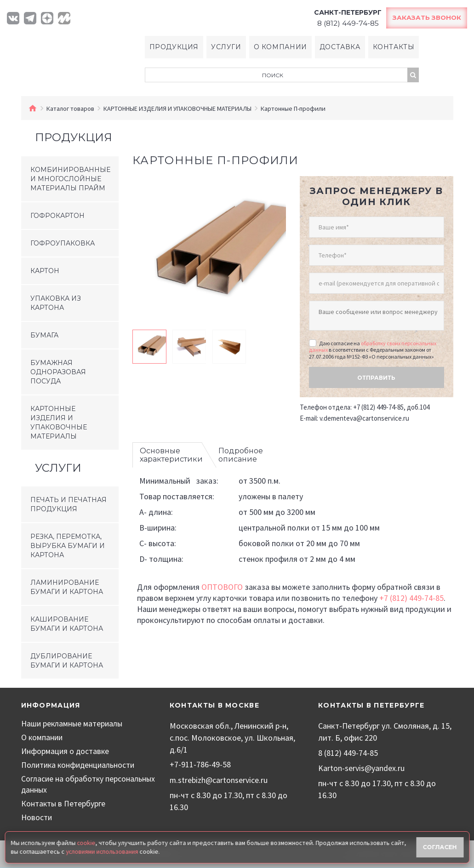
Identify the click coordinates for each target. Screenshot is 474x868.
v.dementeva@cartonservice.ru (364, 416)
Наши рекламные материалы (73, 724)
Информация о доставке (66, 751)
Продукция (173, 47)
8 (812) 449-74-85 (348, 753)
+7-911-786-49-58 (200, 765)
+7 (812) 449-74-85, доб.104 (391, 405)
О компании (280, 47)
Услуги (226, 47)
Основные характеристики (171, 453)
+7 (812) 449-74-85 (411, 596)
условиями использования (104, 851)
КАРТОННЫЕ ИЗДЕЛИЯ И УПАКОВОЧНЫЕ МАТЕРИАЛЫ (177, 109)
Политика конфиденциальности (80, 765)
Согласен (440, 847)
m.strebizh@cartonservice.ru (219, 780)
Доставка (340, 47)
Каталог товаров (70, 109)
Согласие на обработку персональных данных (63, 785)
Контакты (394, 47)
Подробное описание (241, 453)
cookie (86, 843)
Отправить (376, 375)
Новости (37, 818)
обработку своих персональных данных (373, 344)
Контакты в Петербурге (63, 804)
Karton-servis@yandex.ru (361, 768)
